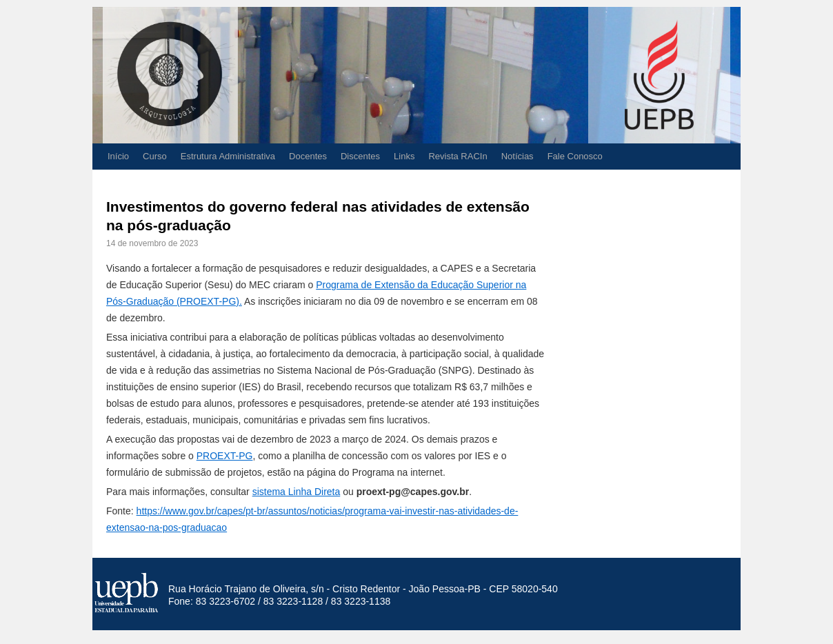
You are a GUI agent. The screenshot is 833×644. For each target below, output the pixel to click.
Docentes (308, 156)
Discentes (360, 156)
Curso (155, 156)
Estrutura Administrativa (228, 156)
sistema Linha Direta (297, 492)
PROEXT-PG (225, 456)
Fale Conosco (575, 156)
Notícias (518, 156)
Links (404, 156)
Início (118, 156)
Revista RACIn (458, 156)
